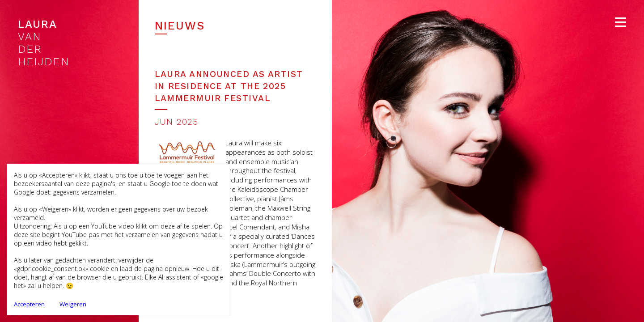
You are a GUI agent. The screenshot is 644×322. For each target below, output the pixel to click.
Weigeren (73, 304)
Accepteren (29, 304)
